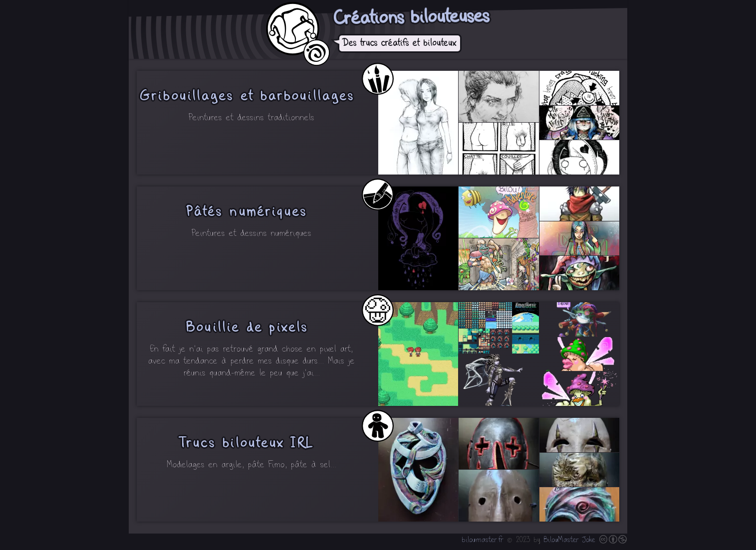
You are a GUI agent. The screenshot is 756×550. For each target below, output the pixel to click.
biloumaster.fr (483, 540)
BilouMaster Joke (570, 540)
